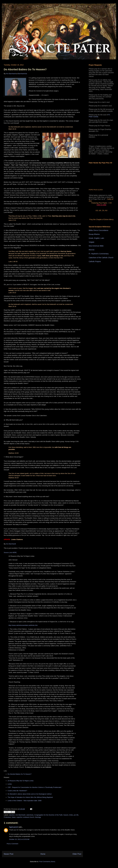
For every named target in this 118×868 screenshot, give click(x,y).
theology (38, 817)
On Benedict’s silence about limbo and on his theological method (30, 794)
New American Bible (96, 246)
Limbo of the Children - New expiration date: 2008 (25, 801)
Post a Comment (12, 844)
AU (106, 210)
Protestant (7, 817)
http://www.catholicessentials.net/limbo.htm (23, 625)
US (97, 210)
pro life (76, 815)
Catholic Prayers (95, 261)
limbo (71, 815)
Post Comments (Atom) (47, 862)
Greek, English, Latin (96, 238)
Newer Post (9, 854)
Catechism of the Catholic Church (101, 258)
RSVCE (92, 250)
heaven (66, 815)
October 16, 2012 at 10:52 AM (19, 839)
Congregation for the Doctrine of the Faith (48, 815)
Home (43, 854)
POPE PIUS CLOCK (96, 190)
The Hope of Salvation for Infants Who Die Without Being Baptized (30, 797)
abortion (12, 815)
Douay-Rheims (94, 234)
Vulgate (92, 242)
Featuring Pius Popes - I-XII (101, 203)
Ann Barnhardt (11, 74)
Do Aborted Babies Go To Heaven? (25, 69)
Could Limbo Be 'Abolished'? (17, 791)
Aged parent (14, 827)
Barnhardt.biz (22, 74)
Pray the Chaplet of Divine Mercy (102, 219)
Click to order (101, 205)
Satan (14, 817)
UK (100, 210)
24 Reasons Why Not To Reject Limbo (21, 781)
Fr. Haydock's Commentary (99, 254)
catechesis (30, 815)
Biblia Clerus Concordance (99, 230)
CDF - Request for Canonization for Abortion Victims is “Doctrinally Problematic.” (35, 787)
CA (103, 210)
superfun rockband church (25, 817)
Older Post (77, 854)
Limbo (10, 784)
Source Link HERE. (10, 552)
